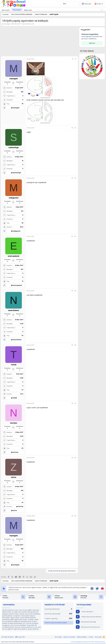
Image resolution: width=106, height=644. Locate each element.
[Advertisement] (39, 42)
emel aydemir (17, 285)
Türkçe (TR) (20, 637)
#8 (75, 458)
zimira (15, 510)
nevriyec (15, 452)
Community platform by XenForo (88, 642)
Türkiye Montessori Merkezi (89, 617)
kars (22, 394)
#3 (75, 178)
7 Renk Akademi (84, 612)
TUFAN (15, 398)
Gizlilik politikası (82, 637)
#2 (75, 128)
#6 (75, 345)
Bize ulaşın (58, 637)
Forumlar (17, 10)
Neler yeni (28, 10)
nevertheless (17, 340)
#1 (75, 59)
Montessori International (88, 627)
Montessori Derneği (86, 622)
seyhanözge (17, 173)
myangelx (7, 24)
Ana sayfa (6, 10)
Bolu (22, 227)
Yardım (91, 637)
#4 (75, 236)
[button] (33, 10)
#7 (75, 403)
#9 (75, 516)
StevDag (84, 596)
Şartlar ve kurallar (69, 637)
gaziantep (20, 506)
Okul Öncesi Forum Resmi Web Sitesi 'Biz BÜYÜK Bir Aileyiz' (18, 642)
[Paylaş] (73, 59)
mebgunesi (16, 231)
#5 (75, 291)
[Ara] (70, 4)
